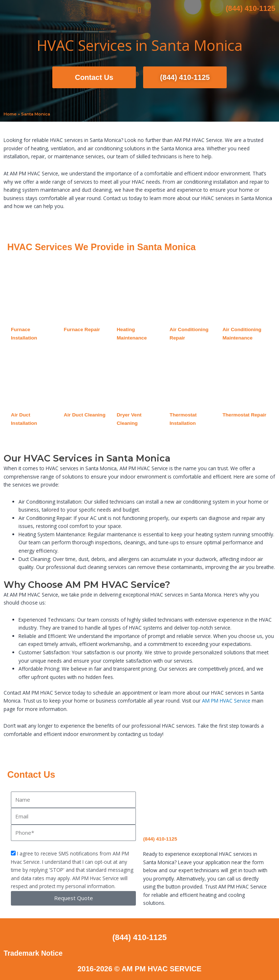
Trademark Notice (34, 953)
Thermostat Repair (244, 415)
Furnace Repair (82, 330)
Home (10, 114)
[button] (139, 10)
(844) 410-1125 (250, 8)
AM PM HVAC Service (226, 701)
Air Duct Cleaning (85, 415)
